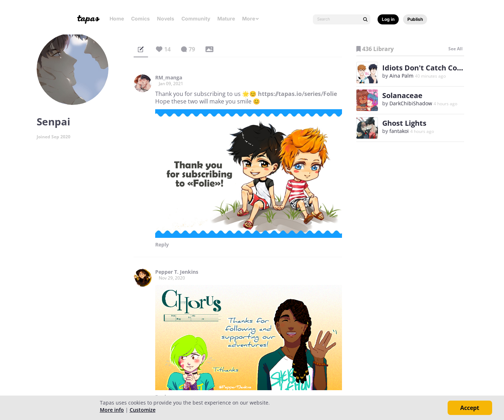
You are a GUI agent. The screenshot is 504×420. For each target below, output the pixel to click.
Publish (415, 19)
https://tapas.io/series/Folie (297, 94)
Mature (226, 19)
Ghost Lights (404, 123)
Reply (162, 245)
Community (196, 19)
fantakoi (399, 131)
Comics (140, 19)
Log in (388, 19)
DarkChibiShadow (411, 103)
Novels (166, 19)
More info (112, 410)
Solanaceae (402, 95)
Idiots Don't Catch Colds (425, 68)
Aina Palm (401, 76)
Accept (470, 408)
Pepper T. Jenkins (177, 272)
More (251, 19)
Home (117, 19)
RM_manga (169, 78)
